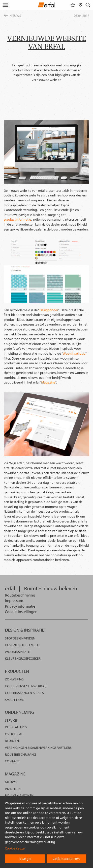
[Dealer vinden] (80, 5)
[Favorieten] (73, 5)
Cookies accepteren (66, 859)
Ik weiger (25, 859)
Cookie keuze (15, 848)
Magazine (48, 382)
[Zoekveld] (88, 5)
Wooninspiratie (74, 353)
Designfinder (49, 310)
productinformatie (17, 219)
